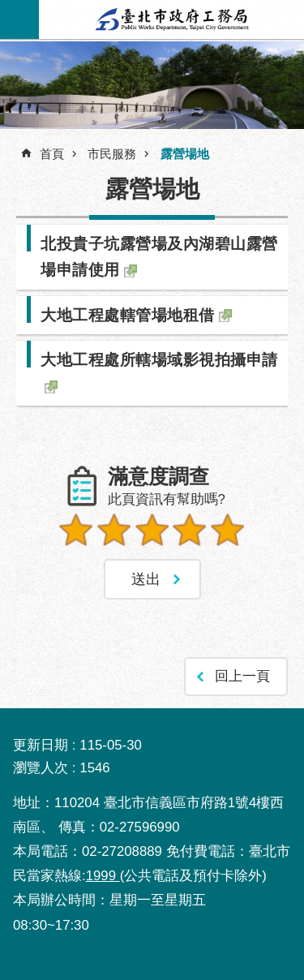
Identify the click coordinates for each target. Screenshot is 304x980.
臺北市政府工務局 (172, 19)
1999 (103, 876)
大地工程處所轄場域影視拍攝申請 (159, 359)
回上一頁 (242, 676)
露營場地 (185, 154)
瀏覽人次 (41, 768)
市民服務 (112, 154)
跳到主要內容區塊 (9, 9)
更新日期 (41, 745)
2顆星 (114, 530)
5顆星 (228, 530)
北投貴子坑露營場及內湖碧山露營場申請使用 (159, 256)
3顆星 (152, 530)
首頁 (52, 154)
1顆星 (76, 530)
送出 (152, 568)
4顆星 (190, 530)
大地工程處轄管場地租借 (128, 315)
